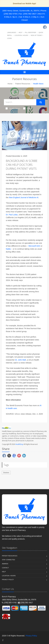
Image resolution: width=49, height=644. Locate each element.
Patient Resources (23, 84)
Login (9, 38)
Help (20, 32)
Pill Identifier (30, 32)
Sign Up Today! (36, 35)
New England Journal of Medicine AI (24, 197)
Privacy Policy (8, 580)
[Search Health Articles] (20, 102)
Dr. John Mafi (21, 360)
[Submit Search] (41, 102)
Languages (12, 32)
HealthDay (19, 444)
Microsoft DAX (34, 246)
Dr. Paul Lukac (12, 215)
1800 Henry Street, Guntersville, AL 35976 (21, 11)
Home (10, 84)
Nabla (8, 249)
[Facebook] (45, 27)
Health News (13, 108)
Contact (5, 568)
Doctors (6, 473)
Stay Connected (8, 560)
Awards (5, 564)
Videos (28, 108)
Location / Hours (21, 35)
